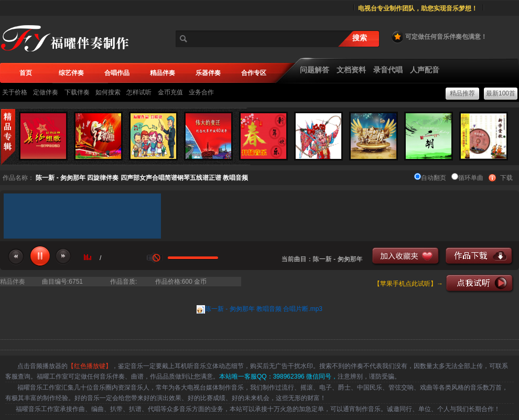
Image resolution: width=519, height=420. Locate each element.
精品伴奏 (13, 282)
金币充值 (170, 92)
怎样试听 (139, 92)
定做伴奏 (46, 92)
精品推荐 (462, 93)
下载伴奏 (77, 92)
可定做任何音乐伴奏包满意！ (439, 37)
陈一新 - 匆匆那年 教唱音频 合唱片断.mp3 (264, 309)
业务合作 (201, 92)
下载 (506, 178)
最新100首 (501, 93)
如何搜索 (108, 92)
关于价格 (15, 92)
